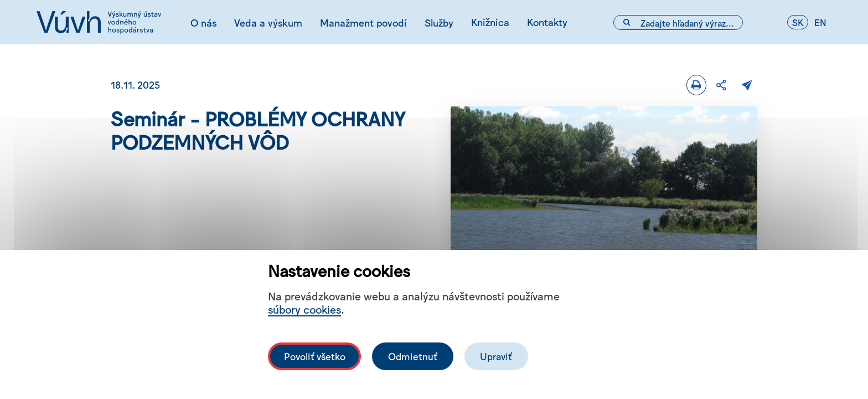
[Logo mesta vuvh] (99, 22)
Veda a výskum (268, 22)
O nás (203, 22)
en (820, 22)
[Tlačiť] (696, 85)
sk (798, 22)
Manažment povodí (363, 22)
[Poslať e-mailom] (747, 85)
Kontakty (547, 22)
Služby (439, 22)
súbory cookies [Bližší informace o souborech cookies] (304, 309)
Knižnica (490, 22)
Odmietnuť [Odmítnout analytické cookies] (413, 356)
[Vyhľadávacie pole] (678, 22)
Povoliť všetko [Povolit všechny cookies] (315, 356)
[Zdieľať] (721, 85)
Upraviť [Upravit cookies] (496, 356)
